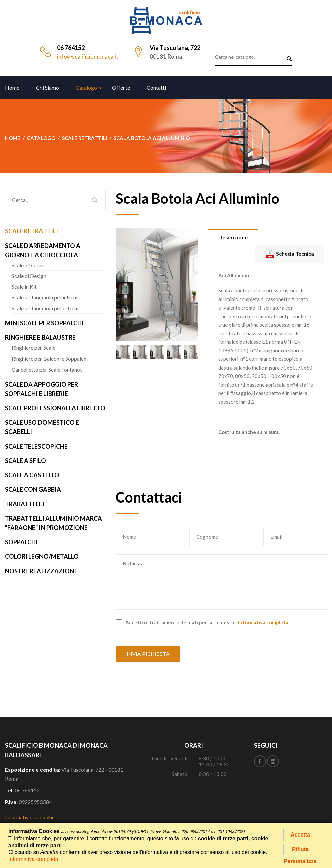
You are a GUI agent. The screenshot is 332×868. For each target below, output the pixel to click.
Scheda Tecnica (289, 253)
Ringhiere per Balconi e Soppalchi (50, 359)
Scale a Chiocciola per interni (45, 297)
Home (12, 88)
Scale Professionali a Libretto (55, 408)
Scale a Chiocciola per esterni (45, 308)
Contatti (156, 88)
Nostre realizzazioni (40, 571)
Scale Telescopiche (36, 446)
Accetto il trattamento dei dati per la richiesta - (202, 623)
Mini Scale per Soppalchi (44, 323)
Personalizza (300, 861)
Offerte (121, 88)
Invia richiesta (148, 654)
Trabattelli (25, 504)
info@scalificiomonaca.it (88, 56)
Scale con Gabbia (33, 489)
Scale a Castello (32, 475)
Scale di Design (29, 276)
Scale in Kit (24, 287)
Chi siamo (48, 88)
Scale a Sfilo (25, 461)
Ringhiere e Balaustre (40, 337)
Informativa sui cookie (30, 817)
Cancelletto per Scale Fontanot (47, 369)
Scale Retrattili (31, 231)
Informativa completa (263, 622)
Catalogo (86, 88)
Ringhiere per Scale (33, 348)
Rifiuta (300, 849)
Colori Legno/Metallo (42, 556)
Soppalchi (21, 542)
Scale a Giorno (28, 265)
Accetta (300, 835)
